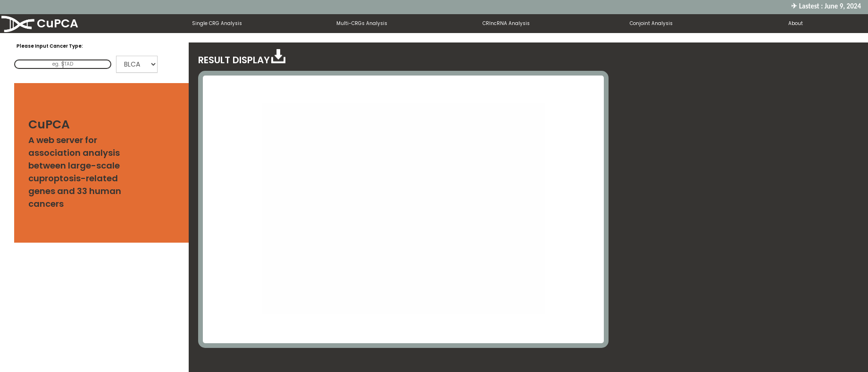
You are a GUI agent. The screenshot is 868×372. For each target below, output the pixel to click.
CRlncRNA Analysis (506, 23)
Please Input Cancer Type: (50, 46)
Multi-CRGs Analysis (362, 23)
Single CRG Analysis (217, 23)
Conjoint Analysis (651, 23)
